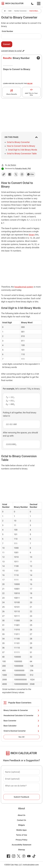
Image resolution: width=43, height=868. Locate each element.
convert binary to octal (13, 51)
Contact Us (21, 820)
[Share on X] (16, 174)
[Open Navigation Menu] (39, 4)
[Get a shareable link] (12, 92)
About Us (22, 815)
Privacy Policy (21, 840)
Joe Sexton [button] (12, 165)
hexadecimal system (24, 287)
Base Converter (21, 721)
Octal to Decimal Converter (21, 731)
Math (10, 11)
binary (32, 235)
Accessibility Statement (22, 845)
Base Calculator (21, 726)
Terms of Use (22, 835)
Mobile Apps (22, 830)
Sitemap (21, 850)
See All (22, 737)
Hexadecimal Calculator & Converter (21, 716)
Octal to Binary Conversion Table (22, 154)
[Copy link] (4, 174)
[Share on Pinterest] (22, 174)
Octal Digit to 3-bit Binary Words (23, 150)
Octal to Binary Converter (18, 142)
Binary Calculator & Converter (21, 710)
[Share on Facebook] (10, 174)
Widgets (21, 825)
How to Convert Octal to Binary (21, 146)
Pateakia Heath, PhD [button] (23, 169)
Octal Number (7, 31)
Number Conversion (20, 11)
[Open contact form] (38, 58)
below (30, 83)
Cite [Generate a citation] (30, 174)
